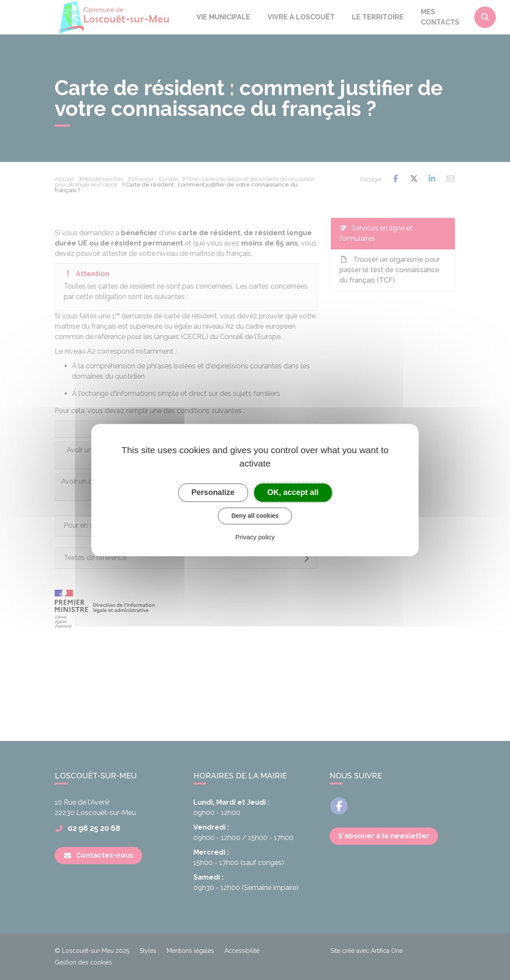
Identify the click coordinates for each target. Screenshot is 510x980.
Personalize (213, 492)
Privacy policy (255, 537)
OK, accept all (293, 492)
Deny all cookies (255, 516)
